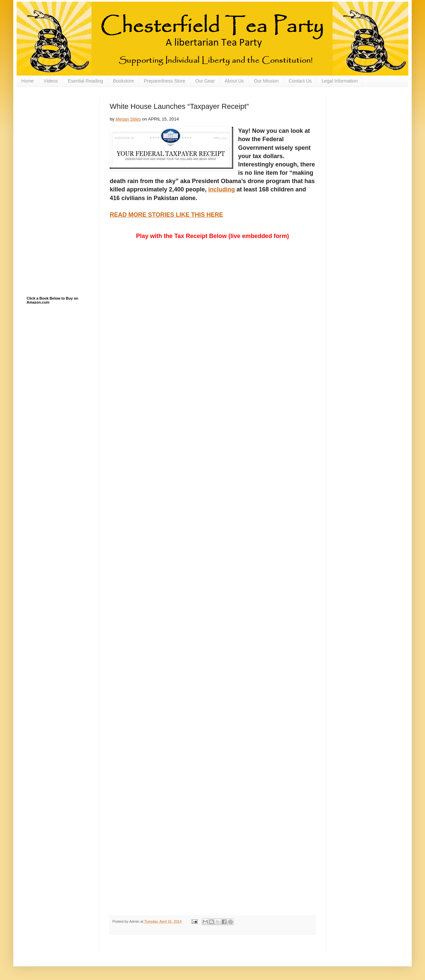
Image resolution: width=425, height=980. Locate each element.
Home (27, 81)
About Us (234, 81)
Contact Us (300, 81)
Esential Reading (85, 81)
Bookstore (124, 81)
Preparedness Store (165, 81)
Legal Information (340, 81)
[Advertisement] (60, 130)
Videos (51, 81)
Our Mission (266, 81)
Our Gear (205, 81)
